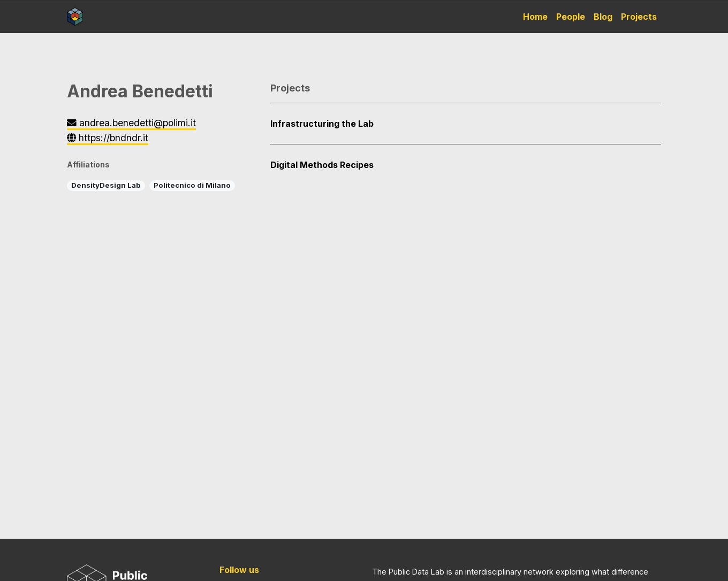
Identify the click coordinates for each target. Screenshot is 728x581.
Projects (639, 17)
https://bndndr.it (108, 138)
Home (535, 17)
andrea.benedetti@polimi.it (131, 123)
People (571, 17)
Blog (603, 17)
